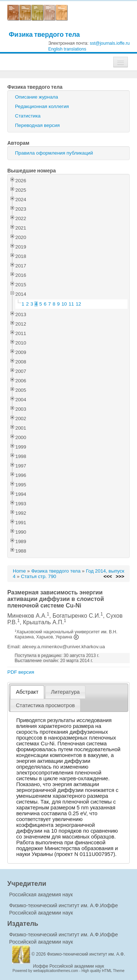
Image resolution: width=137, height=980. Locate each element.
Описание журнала (37, 97)
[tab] (27, 692)
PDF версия (21, 672)
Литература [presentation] (65, 692)
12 (78, 304)
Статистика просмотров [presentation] (45, 705)
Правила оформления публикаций (54, 153)
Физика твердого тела (44, 34)
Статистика (28, 116)
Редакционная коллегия (42, 106)
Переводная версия (37, 125)
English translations (67, 49)
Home (19, 571)
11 (71, 304)
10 (64, 304)
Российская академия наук (41, 895)
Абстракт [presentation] (27, 692)
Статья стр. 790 (39, 576)
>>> (120, 576)
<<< (108, 576)
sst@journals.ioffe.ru (110, 43)
